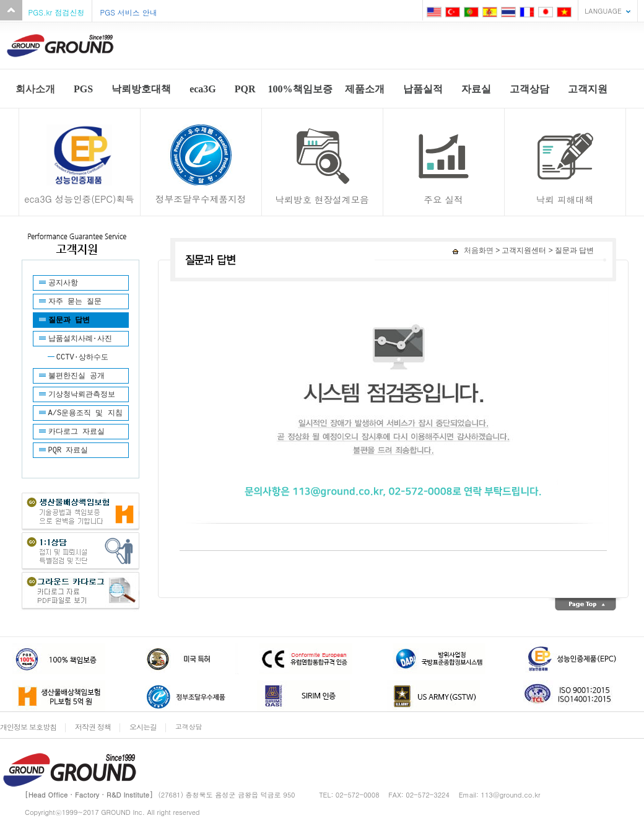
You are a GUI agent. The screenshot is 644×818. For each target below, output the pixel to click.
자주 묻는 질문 (75, 302)
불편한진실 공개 (76, 376)
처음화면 (473, 250)
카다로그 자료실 (76, 432)
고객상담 (189, 727)
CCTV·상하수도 (82, 358)
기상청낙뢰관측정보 (82, 395)
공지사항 (63, 283)
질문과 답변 (69, 320)
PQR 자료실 (68, 451)
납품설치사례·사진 (80, 339)
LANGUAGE (603, 11)
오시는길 (143, 727)
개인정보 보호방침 (28, 727)
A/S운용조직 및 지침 (85, 413)
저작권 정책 (93, 727)
